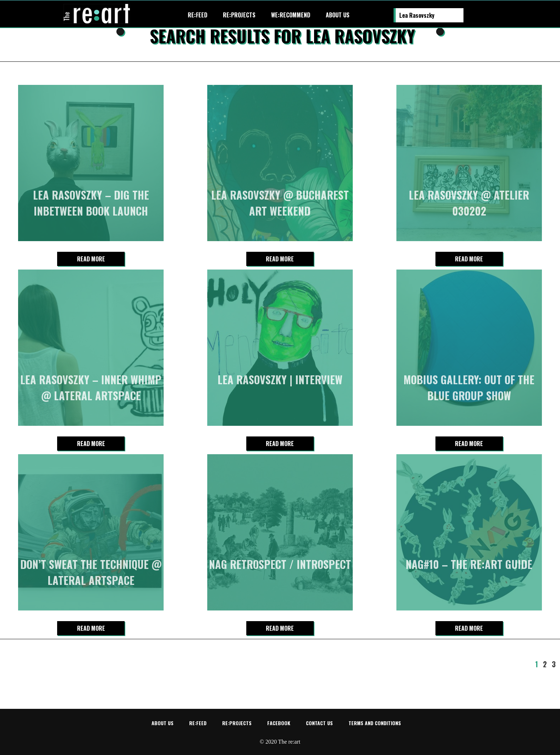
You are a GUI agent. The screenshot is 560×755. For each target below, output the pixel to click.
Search (469, 16)
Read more (91, 259)
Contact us (319, 723)
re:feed (197, 15)
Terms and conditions (375, 723)
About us (338, 15)
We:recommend (291, 15)
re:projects (239, 15)
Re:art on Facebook (494, 15)
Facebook (279, 723)
